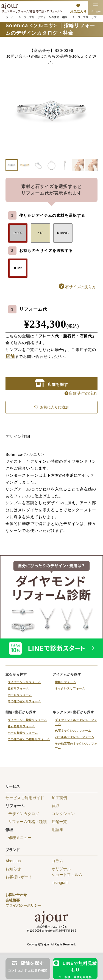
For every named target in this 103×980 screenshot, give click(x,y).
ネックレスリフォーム (70, 688)
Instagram (60, 883)
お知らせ (13, 869)
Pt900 (18, 233)
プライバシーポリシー (23, 905)
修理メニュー (20, 838)
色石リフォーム (18, 688)
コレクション (63, 814)
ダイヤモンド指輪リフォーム (27, 720)
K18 (40, 233)
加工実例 (59, 798)
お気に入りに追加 (51, 407)
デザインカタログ (24, 814)
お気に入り (78, 12)
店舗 (10, 356)
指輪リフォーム (66, 682)
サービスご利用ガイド (25, 798)
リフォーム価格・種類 (27, 822)
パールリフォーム (20, 695)
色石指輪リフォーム (21, 726)
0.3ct (18, 268)
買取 (55, 806)
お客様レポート (19, 877)
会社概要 (13, 900)
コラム (57, 861)
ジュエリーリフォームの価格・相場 (46, 17)
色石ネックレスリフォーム (73, 731)
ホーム (10, 17)
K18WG (63, 233)
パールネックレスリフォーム (75, 737)
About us (13, 861)
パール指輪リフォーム (23, 733)
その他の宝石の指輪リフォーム (29, 739)
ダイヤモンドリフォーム (24, 682)
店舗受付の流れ (81, 393)
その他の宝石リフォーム (24, 701)
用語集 (57, 830)
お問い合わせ (16, 895)
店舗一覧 (59, 822)
